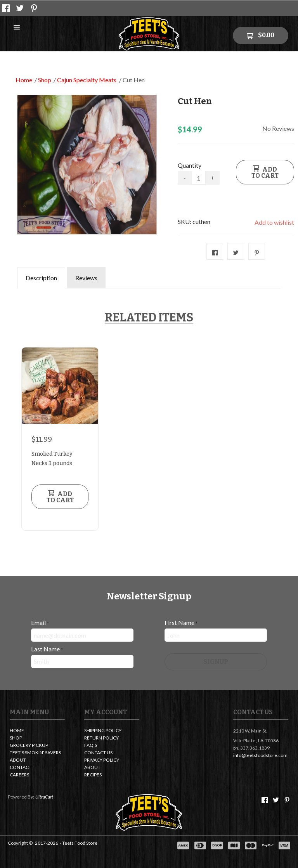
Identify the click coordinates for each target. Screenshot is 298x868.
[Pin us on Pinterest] (34, 8)
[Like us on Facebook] (6, 8)
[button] (17, 28)
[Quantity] (199, 178)
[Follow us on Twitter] (20, 8)
